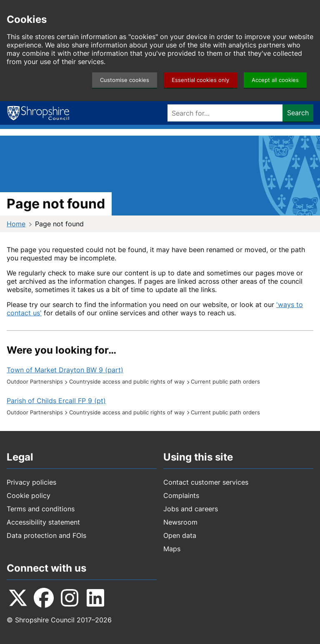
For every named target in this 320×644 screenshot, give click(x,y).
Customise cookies (125, 80)
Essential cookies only (200, 80)
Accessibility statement (43, 522)
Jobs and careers (191, 509)
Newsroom (180, 522)
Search (298, 113)
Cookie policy (29, 495)
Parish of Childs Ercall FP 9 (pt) (56, 401)
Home (16, 224)
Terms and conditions (41, 509)
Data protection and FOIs (46, 535)
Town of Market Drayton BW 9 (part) (65, 370)
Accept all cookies (275, 80)
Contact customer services (206, 482)
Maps (172, 549)
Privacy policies (31, 482)
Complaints (181, 495)
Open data (180, 535)
